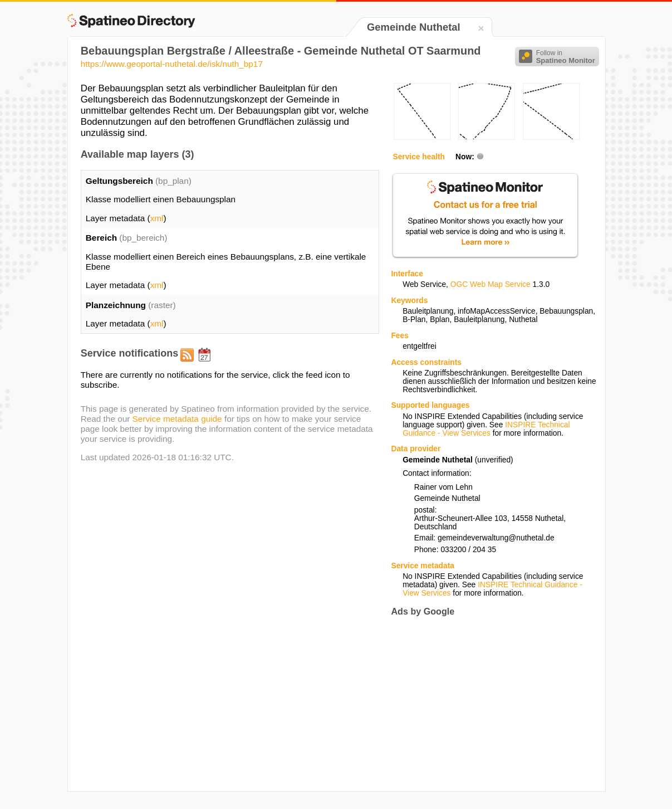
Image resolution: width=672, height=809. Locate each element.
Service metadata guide (177, 419)
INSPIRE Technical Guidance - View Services (486, 429)
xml (157, 218)
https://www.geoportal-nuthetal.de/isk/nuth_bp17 (172, 64)
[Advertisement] (484, 704)
